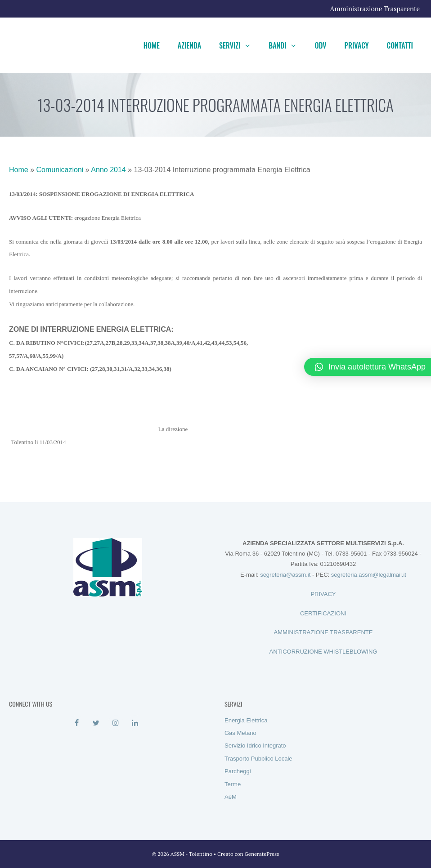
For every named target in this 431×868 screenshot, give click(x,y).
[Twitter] (96, 723)
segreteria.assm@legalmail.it (369, 575)
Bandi (287, 45)
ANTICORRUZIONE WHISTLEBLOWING (323, 652)
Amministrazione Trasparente (375, 9)
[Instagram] (116, 723)
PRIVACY (323, 594)
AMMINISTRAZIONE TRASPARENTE (323, 632)
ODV (320, 45)
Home (152, 45)
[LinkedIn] (135, 723)
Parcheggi (238, 771)
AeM (231, 797)
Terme (233, 784)
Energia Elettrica (246, 720)
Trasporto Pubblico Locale (258, 759)
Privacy (357, 45)
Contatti (400, 45)
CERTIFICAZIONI (323, 613)
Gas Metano (240, 733)
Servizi (239, 45)
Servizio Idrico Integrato (255, 746)
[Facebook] (77, 723)
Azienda (189, 45)
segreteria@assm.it (285, 575)
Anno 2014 (108, 170)
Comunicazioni (60, 170)
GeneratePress (262, 854)
